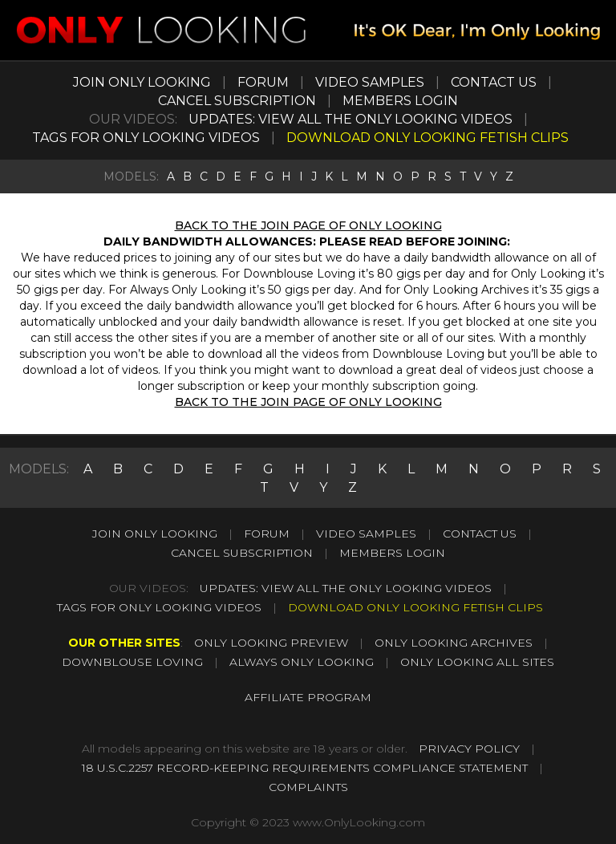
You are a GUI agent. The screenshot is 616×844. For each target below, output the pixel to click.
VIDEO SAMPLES (370, 82)
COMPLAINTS (308, 787)
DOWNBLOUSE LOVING (132, 662)
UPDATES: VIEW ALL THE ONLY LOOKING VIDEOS (351, 119)
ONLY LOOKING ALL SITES (477, 662)
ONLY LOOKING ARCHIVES (454, 643)
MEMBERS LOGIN (400, 101)
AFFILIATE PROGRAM (308, 697)
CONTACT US (494, 82)
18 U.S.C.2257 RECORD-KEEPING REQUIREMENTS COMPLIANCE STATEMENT (305, 768)
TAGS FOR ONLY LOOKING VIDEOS (146, 138)
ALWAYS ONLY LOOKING (302, 662)
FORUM (263, 82)
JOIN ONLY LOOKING (142, 82)
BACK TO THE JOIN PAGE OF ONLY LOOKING (308, 225)
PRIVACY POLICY (469, 749)
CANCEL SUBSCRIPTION (237, 101)
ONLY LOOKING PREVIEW (271, 643)
